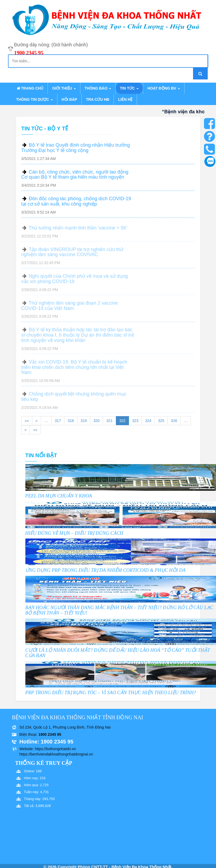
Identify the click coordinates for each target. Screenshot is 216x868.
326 (174, 421)
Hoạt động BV (164, 88)
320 (97, 421)
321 (109, 421)
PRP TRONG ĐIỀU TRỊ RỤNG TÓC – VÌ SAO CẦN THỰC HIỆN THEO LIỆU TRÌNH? (111, 693)
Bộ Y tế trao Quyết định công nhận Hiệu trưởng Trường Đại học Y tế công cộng (76, 148)
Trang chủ (30, 88)
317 (58, 421)
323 (135, 421)
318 (71, 421)
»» (35, 430)
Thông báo (98, 88)
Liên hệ (125, 99)
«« (27, 421)
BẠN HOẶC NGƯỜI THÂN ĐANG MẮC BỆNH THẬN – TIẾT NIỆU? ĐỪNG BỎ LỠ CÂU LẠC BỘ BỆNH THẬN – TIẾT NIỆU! (119, 610)
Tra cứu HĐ (98, 99)
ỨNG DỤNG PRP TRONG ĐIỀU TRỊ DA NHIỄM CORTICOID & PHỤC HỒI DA (105, 570)
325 (161, 421)
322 (122, 421)
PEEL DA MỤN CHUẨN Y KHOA (59, 496)
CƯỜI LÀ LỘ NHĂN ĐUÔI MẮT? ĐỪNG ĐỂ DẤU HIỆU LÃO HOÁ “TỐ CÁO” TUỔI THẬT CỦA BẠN (118, 653)
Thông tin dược (35, 99)
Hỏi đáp (69, 99)
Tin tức (129, 88)
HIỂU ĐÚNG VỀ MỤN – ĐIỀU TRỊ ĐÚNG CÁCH (74, 533)
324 (148, 421)
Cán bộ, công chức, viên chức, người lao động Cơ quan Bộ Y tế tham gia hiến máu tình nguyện (75, 175)
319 (84, 421)
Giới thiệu (64, 88)
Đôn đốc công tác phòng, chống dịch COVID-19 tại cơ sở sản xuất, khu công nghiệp (76, 201)
